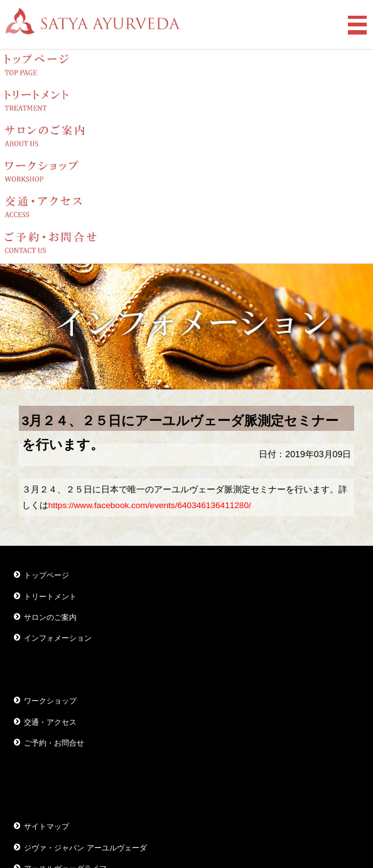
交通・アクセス (50, 722)
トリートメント (50, 597)
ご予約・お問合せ (54, 743)
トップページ (46, 575)
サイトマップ (46, 827)
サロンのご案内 (50, 617)
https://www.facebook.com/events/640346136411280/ (150, 505)
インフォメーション (58, 638)
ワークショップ (50, 701)
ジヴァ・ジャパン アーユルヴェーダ (85, 848)
